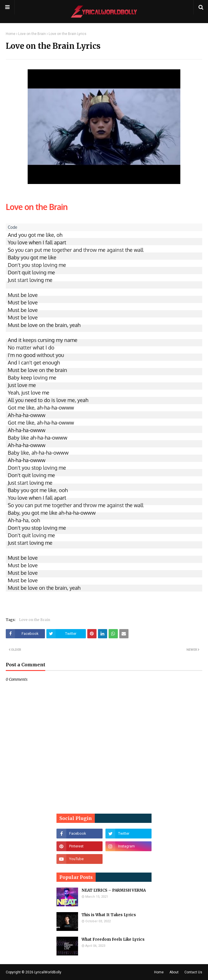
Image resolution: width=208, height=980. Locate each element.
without (46, 355)
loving (50, 265)
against (115, 250)
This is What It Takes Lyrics (109, 915)
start (23, 280)
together (62, 250)
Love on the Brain (32, 34)
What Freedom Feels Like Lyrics (113, 939)
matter (24, 347)
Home (11, 34)
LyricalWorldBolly (48, 972)
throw (90, 250)
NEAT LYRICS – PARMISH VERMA (114, 890)
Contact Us (193, 972)
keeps (30, 340)
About (174, 972)
